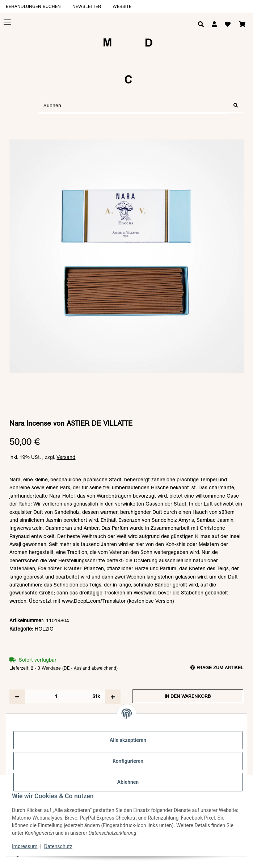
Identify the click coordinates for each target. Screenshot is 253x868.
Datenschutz (58, 846)
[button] (214, 25)
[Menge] (56, 696)
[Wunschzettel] (228, 25)
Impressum (25, 846)
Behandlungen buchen (33, 6)
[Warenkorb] (242, 25)
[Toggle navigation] (7, 22)
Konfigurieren (128, 761)
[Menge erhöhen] (113, 697)
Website (122, 6)
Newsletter (87, 6)
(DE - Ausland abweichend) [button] (90, 668)
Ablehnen (128, 782)
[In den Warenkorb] (126, 136)
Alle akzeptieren (128, 740)
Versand (66, 457)
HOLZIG (44, 629)
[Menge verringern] (17, 697)
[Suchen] (133, 106)
